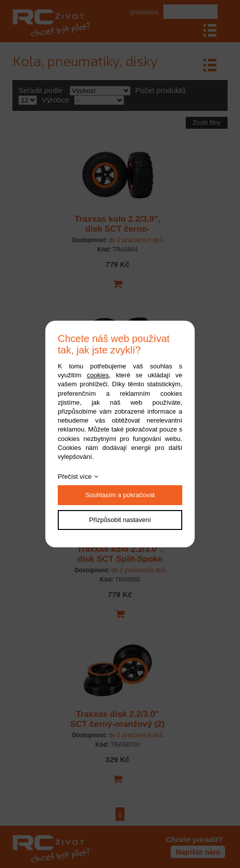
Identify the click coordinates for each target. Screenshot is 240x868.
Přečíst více (75, 477)
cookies (98, 375)
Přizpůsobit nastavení (120, 520)
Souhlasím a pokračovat (120, 495)
